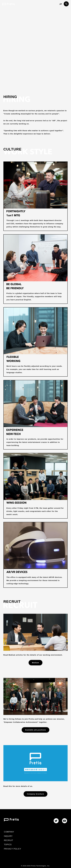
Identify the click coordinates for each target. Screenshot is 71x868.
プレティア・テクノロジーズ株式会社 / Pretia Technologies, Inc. (9, 4)
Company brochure (36, 794)
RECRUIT (9, 840)
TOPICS (8, 845)
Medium (35, 663)
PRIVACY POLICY (13, 849)
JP (61, 4)
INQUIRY (8, 836)
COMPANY (9, 832)
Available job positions (35, 730)
